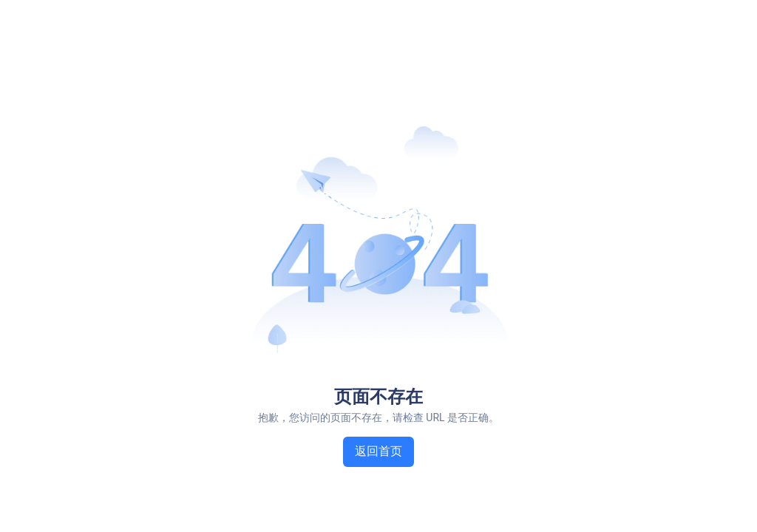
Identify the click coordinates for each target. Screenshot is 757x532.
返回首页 (378, 451)
